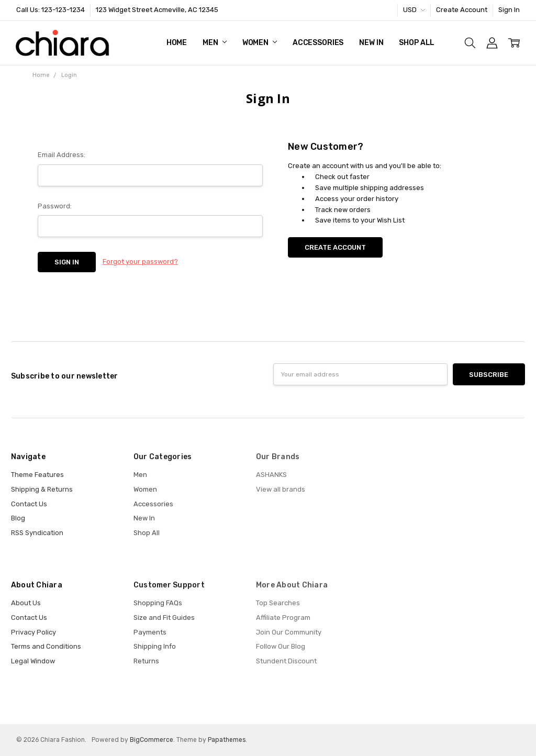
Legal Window (33, 661)
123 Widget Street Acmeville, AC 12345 (157, 10)
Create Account (462, 10)
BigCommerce (152, 740)
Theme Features (37, 475)
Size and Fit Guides (164, 618)
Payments (150, 632)
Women (260, 43)
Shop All (417, 43)
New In (371, 43)
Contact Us (29, 504)
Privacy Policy (33, 632)
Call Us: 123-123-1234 (51, 10)
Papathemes (227, 740)
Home (177, 43)
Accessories (318, 43)
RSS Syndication (37, 533)
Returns (146, 661)
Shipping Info (155, 646)
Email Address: (62, 155)
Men (214, 43)
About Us (26, 603)
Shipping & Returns (42, 489)
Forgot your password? (140, 262)
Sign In (509, 10)
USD (414, 10)
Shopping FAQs (158, 603)
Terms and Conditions (46, 646)
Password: (55, 206)
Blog (18, 518)
